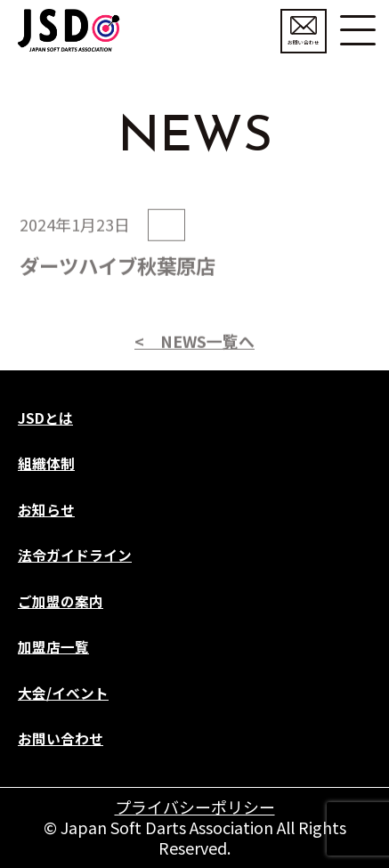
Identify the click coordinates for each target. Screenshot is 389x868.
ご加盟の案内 (61, 601)
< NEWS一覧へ (194, 371)
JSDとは (45, 418)
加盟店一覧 (53, 647)
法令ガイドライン (75, 555)
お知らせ (46, 510)
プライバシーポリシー (195, 807)
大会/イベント (63, 693)
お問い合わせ (304, 31)
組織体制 (46, 463)
